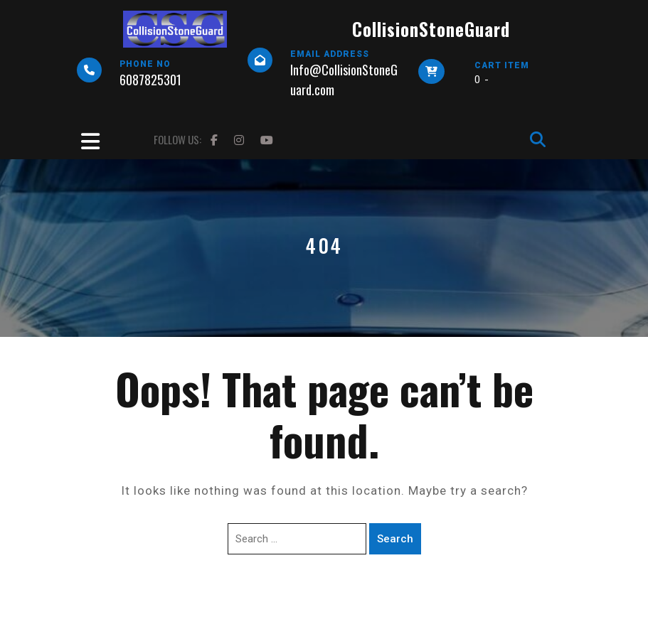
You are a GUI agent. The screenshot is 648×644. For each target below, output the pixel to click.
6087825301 (150, 80)
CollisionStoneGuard (431, 29)
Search (395, 539)
